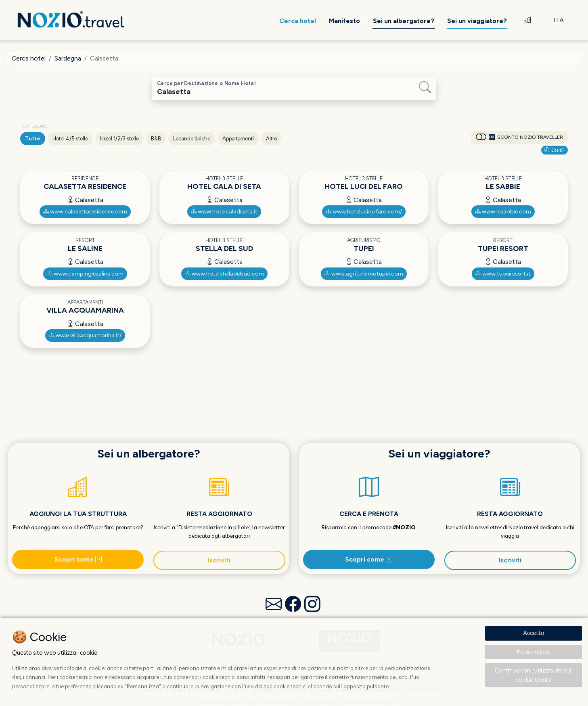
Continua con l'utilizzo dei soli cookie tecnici (534, 675)
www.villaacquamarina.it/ (85, 335)
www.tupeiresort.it (503, 274)
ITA (559, 20)
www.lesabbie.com (503, 212)
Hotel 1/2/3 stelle (119, 139)
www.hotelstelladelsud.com (224, 274)
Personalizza (534, 652)
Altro (271, 139)
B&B (156, 139)
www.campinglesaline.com (85, 274)
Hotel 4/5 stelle (70, 139)
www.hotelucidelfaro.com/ (364, 212)
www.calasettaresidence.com (85, 212)
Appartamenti (238, 139)
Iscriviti (219, 560)
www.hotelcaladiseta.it (224, 212)
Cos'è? (555, 150)
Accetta (534, 633)
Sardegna (68, 58)
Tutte (33, 139)
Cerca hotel (29, 58)
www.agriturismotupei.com (364, 274)
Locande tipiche (192, 139)
